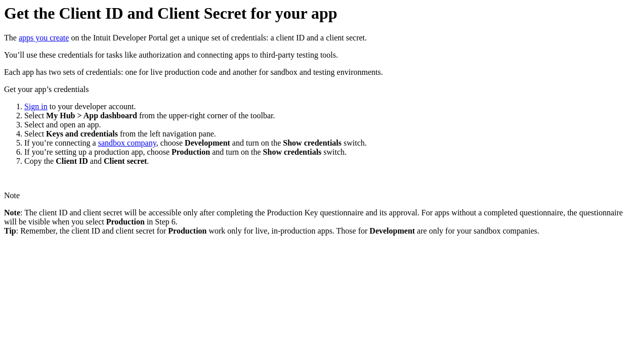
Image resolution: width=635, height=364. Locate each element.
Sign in (36, 106)
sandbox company (127, 143)
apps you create (44, 38)
